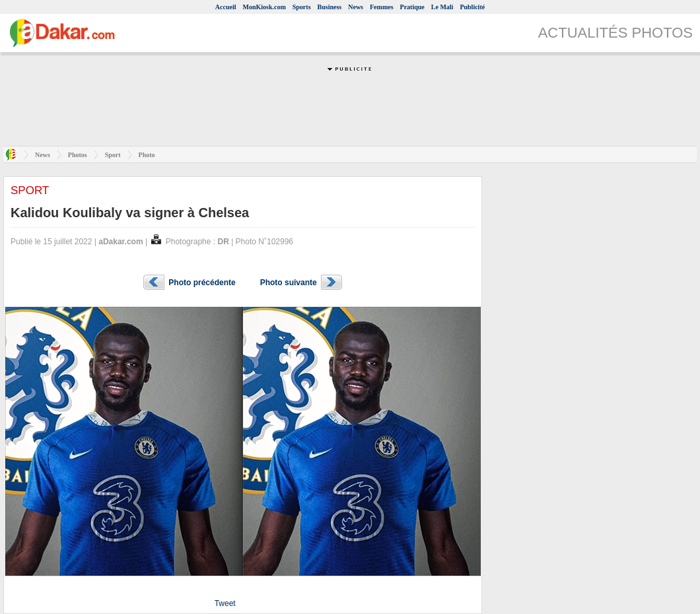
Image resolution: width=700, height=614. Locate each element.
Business (330, 7)
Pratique (412, 7)
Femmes (382, 7)
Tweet (225, 603)
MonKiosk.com (264, 7)
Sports (302, 7)
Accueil (226, 7)
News (356, 7)
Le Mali (442, 7)
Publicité (472, 7)
